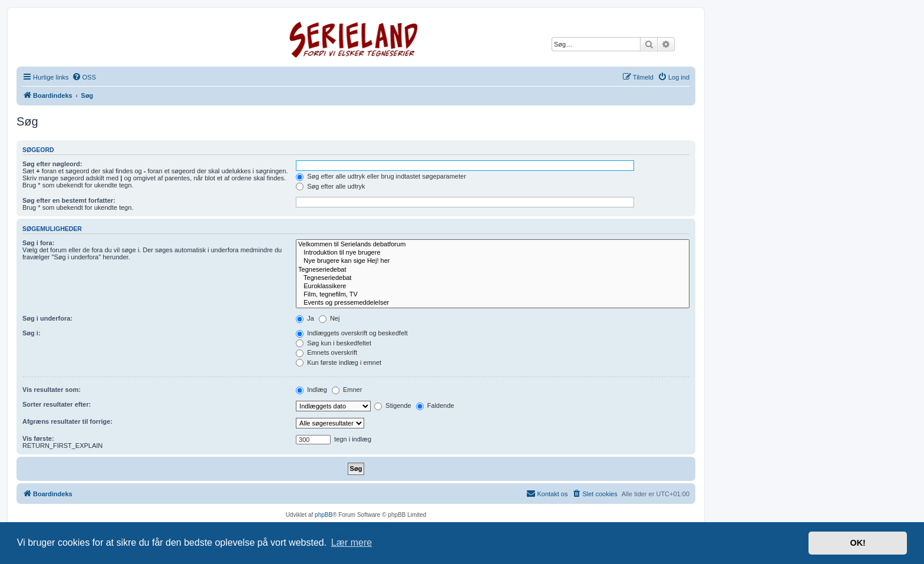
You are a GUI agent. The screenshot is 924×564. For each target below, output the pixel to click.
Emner (347, 390)
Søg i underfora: (47, 318)
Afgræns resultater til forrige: (67, 421)
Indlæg (311, 390)
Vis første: (38, 438)
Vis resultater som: (52, 390)
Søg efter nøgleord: (52, 164)
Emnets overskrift (326, 352)
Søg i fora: (38, 243)
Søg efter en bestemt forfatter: (69, 200)
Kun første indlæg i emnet (339, 362)
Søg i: (32, 333)
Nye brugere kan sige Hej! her (493, 261)
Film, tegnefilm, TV (493, 295)
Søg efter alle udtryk (331, 186)
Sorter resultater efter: (57, 404)
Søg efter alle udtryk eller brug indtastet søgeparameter (381, 176)
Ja (305, 318)
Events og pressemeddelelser (493, 303)
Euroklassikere (493, 286)
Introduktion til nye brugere (493, 253)
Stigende (392, 405)
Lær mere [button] (352, 542)
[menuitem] (84, 77)
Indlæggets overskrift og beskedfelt (352, 333)
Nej (329, 318)
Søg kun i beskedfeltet (334, 343)
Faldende (435, 405)
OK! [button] (857, 543)
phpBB (324, 515)
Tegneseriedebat (493, 270)
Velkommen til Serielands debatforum (493, 245)
